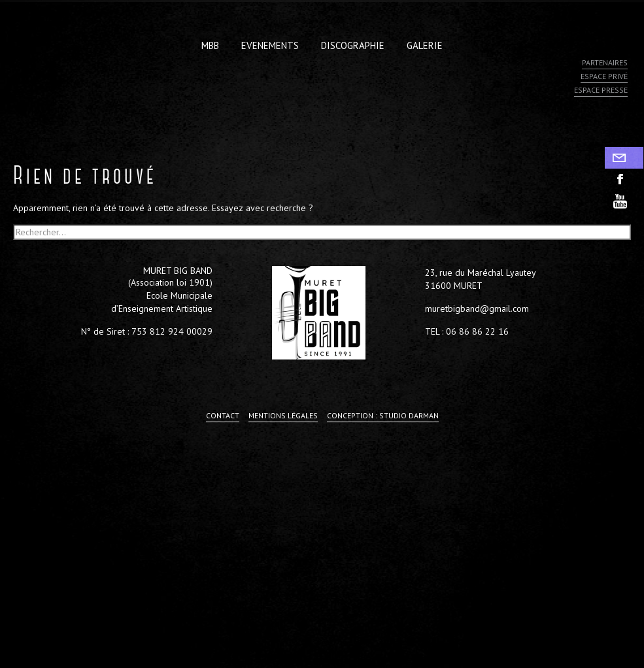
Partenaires (605, 62)
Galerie (425, 45)
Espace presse (601, 90)
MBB (210, 45)
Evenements (270, 45)
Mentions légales (283, 415)
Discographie (353, 45)
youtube (624, 201)
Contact (624, 158)
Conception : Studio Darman (383, 415)
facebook (624, 179)
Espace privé (604, 76)
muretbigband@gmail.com (477, 309)
